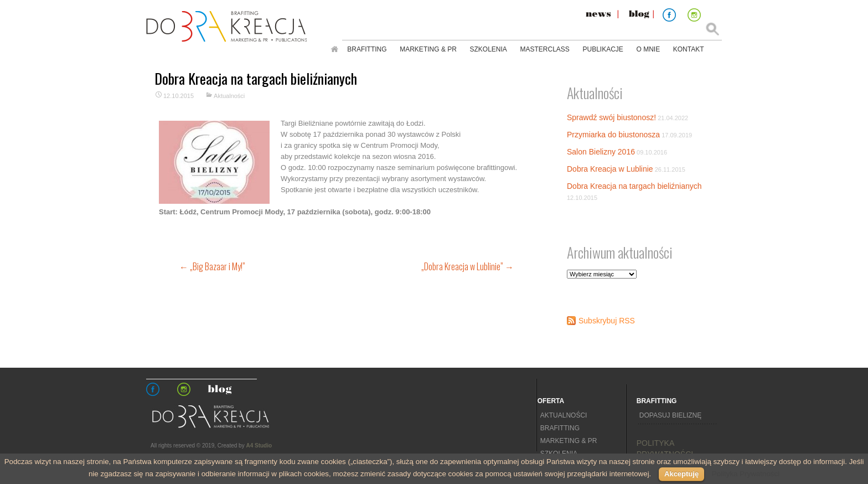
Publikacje (603, 49)
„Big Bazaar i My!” (212, 266)
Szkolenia (489, 49)
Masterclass (545, 49)
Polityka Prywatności (746, 474)
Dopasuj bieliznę (670, 415)
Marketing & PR (428, 49)
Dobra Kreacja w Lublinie (610, 169)
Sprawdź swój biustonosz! (611, 117)
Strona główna (334, 49)
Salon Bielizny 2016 (601, 152)
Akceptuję (681, 474)
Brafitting (367, 49)
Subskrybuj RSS (607, 321)
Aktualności (229, 96)
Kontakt (689, 49)
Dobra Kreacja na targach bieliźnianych (634, 186)
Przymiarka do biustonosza (613, 135)
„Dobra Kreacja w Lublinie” (467, 266)
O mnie (648, 49)
